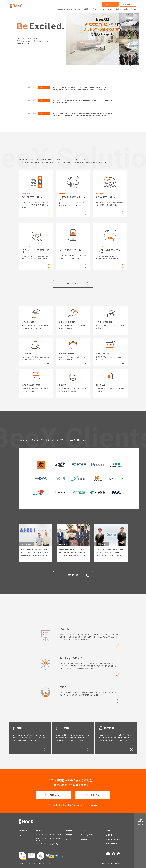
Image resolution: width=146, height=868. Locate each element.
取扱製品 (69, 831)
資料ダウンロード (56, 796)
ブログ (84, 831)
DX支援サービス (41, 844)
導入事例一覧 (79, 576)
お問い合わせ (96, 796)
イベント (69, 840)
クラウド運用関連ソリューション (56, 844)
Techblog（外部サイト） (89, 835)
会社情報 (109, 836)
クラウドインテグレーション (42, 840)
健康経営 (50, 864)
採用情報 (84, 840)
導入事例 (69, 836)
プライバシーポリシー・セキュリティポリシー (32, 864)
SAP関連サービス (42, 835)
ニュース (22, 836)
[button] (97, 62)
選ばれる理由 (23, 831)
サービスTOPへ (73, 284)
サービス (39, 831)
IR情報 (108, 831)
